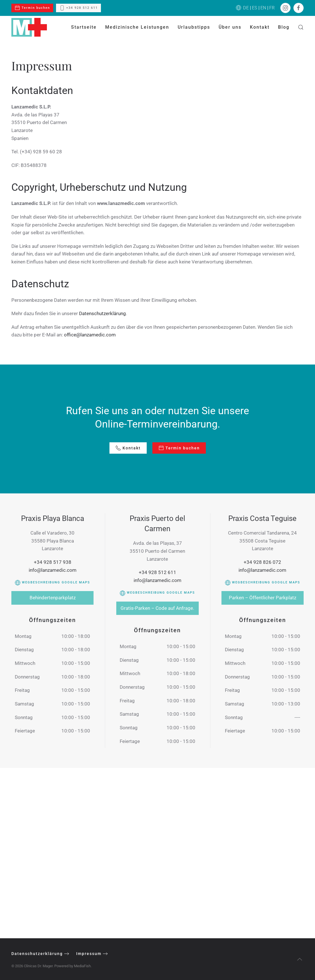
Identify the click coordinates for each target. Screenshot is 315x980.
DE (246, 8)
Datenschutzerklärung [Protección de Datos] (36, 954)
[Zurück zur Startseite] (29, 27)
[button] (301, 27)
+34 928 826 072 (262, 562)
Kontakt (260, 27)
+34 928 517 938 (53, 562)
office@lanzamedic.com (90, 335)
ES (255, 8)
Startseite (84, 27)
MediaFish (81, 966)
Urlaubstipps (194, 27)
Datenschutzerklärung (102, 313)
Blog (284, 27)
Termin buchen (32, 8)
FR (272, 8)
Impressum (87, 954)
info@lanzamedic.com (53, 570)
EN (263, 8)
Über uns (230, 27)
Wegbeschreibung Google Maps (52, 582)
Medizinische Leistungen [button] (137, 27)
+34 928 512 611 (78, 8)
